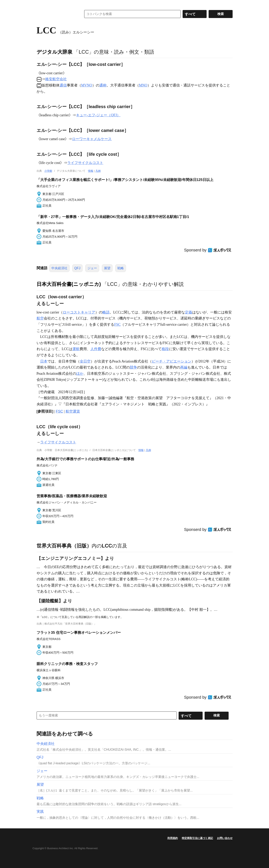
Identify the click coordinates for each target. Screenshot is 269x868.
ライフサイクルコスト (85, 163)
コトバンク (56, 14)
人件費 (96, 349)
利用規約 (173, 838)
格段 (165, 349)
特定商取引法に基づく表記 (197, 838)
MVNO (87, 85)
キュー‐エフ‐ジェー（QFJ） (98, 115)
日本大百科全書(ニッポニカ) (69, 284)
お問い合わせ (225, 838)
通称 (103, 85)
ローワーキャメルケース (92, 139)
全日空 (85, 361)
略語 (106, 312)
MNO (143, 85)
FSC (117, 324)
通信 (63, 85)
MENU (41, 4)
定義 (189, 312)
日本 (44, 361)
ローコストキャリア (79, 312)
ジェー (92, 268)
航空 (40, 318)
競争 (133, 367)
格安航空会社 (56, 79)
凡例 (98, 171)
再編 (184, 367)
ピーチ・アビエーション (172, 361)
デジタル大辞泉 (54, 52)
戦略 (121, 268)
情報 (91, 171)
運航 (76, 349)
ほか (80, 374)
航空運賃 (73, 411)
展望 (107, 268)
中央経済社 (59, 268)
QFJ (77, 268)
